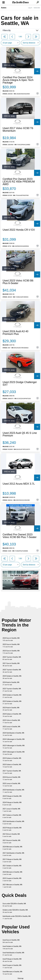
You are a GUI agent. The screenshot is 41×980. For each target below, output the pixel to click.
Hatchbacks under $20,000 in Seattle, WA (17, 917)
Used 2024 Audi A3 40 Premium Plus (15, 333)
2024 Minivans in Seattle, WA (12, 848)
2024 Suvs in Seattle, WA (11, 639)
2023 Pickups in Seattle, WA (12, 829)
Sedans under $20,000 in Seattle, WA (15, 911)
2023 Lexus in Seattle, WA (11, 728)
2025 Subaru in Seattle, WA (12, 766)
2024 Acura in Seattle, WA (11, 778)
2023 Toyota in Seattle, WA (12, 690)
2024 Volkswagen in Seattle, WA (14, 740)
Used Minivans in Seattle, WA (12, 973)
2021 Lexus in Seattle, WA (11, 810)
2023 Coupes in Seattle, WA (12, 879)
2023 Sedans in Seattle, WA (12, 702)
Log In (30, 8)
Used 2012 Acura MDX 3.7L (19, 484)
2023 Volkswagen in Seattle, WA (14, 747)
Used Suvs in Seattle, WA (11, 941)
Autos (4, 8)
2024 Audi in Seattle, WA (11, 683)
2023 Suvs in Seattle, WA (11, 652)
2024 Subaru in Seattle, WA (12, 715)
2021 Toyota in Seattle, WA (12, 772)
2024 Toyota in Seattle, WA (12, 658)
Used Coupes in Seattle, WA (12, 966)
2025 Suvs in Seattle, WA (11, 646)
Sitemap (21, 978)
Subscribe (37, 8)
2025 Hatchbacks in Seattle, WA (13, 823)
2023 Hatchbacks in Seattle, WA (13, 791)
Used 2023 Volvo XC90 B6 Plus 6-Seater (18, 282)
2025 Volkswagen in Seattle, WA (14, 753)
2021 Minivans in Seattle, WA (12, 886)
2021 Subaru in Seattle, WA (12, 816)
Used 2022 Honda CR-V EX (19, 230)
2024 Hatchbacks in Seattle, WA (13, 734)
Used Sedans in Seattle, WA (12, 947)
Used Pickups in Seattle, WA (12, 960)
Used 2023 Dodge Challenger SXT (20, 383)
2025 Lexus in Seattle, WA (11, 785)
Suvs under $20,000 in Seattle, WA (14, 905)
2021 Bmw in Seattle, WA (11, 835)
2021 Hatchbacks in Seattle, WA (13, 854)
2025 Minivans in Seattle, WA (12, 873)
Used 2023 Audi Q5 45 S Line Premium (20, 434)
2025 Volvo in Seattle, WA (11, 721)
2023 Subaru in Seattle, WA (12, 759)
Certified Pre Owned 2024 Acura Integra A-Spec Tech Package (18, 80)
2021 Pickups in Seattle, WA (12, 860)
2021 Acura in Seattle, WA (11, 842)
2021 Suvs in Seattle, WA (11, 665)
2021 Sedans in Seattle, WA (12, 867)
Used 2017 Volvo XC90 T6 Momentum (18, 129)
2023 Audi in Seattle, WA (11, 709)
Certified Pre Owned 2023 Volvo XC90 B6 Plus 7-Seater (20, 536)
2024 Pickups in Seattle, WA (12, 804)
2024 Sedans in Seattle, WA (12, 677)
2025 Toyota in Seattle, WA (12, 671)
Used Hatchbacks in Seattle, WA (13, 954)
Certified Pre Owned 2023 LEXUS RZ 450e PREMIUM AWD (19, 182)
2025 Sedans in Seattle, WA (12, 696)
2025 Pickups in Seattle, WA (12, 797)
